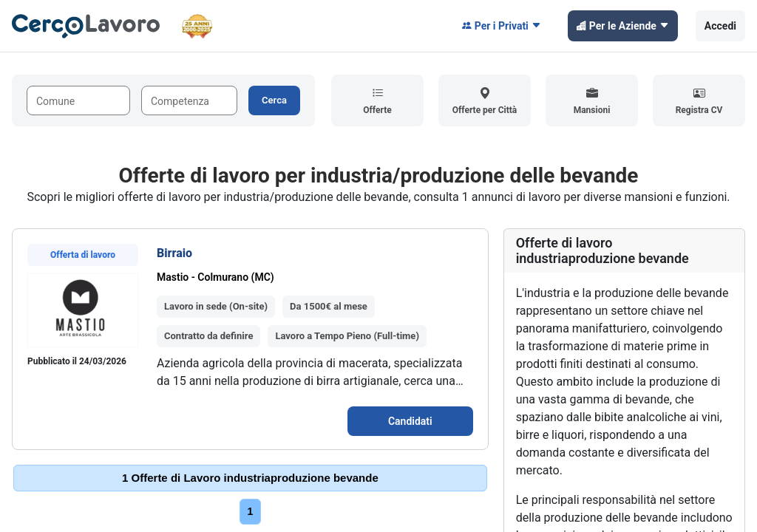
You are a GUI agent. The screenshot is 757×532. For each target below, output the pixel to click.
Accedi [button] (720, 26)
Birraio (174, 253)
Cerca (274, 100)
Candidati (410, 421)
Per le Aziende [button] (623, 26)
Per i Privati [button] (502, 26)
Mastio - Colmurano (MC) (215, 277)
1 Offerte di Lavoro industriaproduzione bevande (250, 478)
